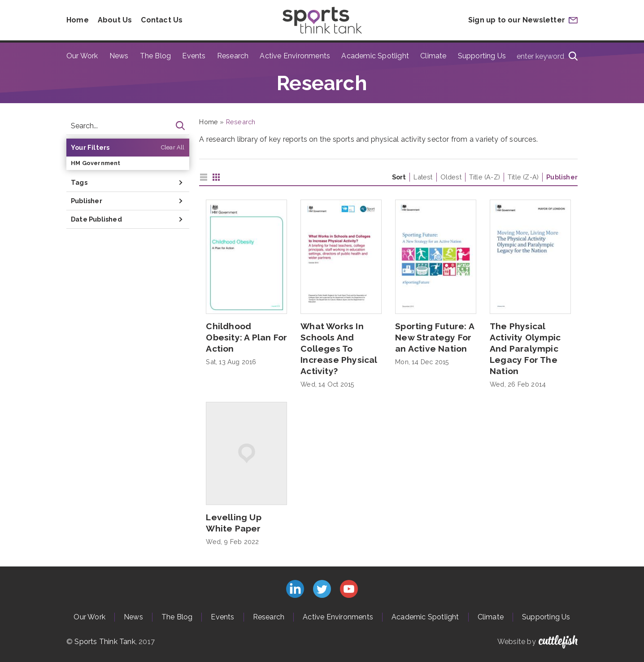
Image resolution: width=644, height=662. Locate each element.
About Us (115, 20)
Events (194, 56)
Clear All (173, 147)
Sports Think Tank (105, 642)
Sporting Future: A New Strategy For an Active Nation (435, 337)
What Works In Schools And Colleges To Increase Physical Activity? (339, 348)
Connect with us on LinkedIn (295, 589)
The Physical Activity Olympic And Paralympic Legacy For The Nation (525, 348)
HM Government (96, 163)
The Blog (156, 56)
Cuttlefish (558, 642)
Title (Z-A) (523, 177)
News (119, 56)
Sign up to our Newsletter (517, 20)
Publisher (562, 177)
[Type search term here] (544, 56)
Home (78, 20)
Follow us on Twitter (322, 589)
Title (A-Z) (485, 177)
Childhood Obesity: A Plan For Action (246, 337)
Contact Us (162, 20)
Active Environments (295, 56)
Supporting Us (482, 56)
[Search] (573, 56)
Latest (423, 177)
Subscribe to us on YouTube (349, 589)
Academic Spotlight (375, 56)
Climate (433, 56)
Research (233, 56)
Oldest (451, 177)
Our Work (82, 56)
